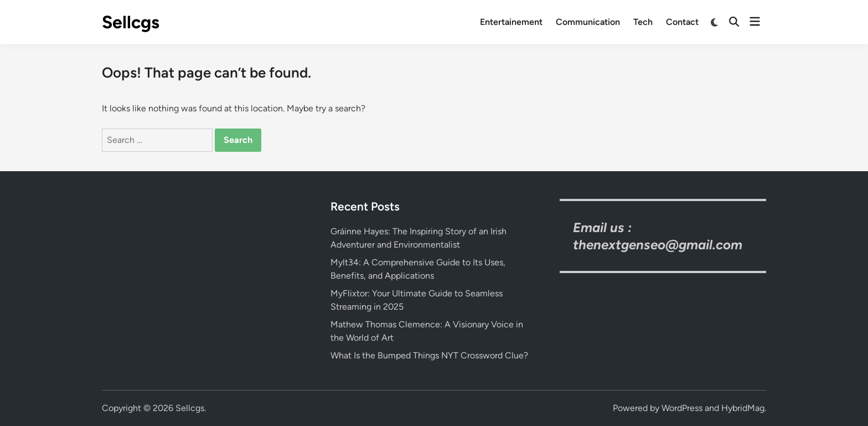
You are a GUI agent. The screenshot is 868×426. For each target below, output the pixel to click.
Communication (588, 22)
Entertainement (511, 22)
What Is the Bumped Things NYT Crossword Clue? (429, 355)
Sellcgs (131, 22)
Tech (643, 22)
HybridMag (743, 408)
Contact (682, 22)
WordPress (682, 408)
